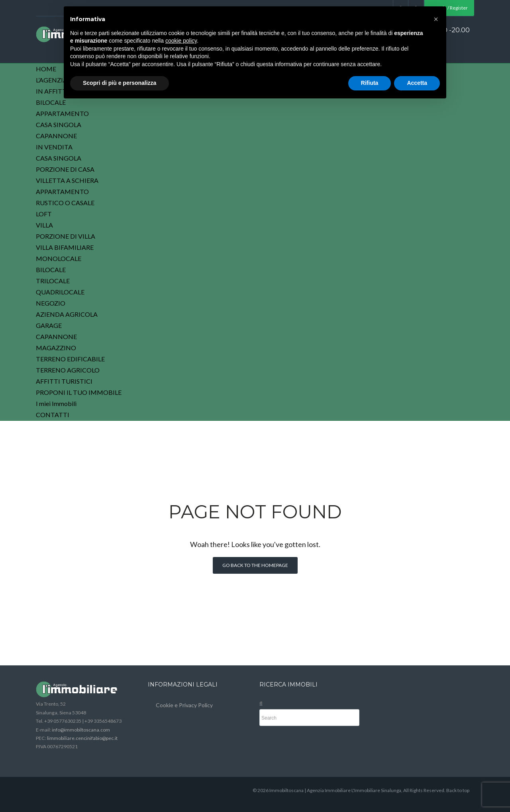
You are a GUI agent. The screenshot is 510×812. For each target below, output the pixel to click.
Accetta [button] (417, 83)
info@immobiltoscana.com (81, 730)
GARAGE (49, 325)
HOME (46, 69)
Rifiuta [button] (370, 83)
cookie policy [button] (181, 41)
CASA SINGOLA (59, 125)
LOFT (44, 214)
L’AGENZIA (52, 80)
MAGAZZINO (56, 348)
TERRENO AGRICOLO (68, 370)
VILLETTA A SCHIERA (67, 180)
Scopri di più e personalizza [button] (120, 83)
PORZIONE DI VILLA (66, 236)
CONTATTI (53, 415)
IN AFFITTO (54, 91)
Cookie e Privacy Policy (184, 705)
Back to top (458, 790)
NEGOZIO (51, 303)
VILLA (44, 225)
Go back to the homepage (255, 565)
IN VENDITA (54, 147)
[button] (436, 19)
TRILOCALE (53, 281)
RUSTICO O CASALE (65, 203)
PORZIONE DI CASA (65, 169)
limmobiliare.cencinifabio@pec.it (82, 738)
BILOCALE (51, 102)
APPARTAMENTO (62, 113)
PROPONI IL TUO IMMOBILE (79, 392)
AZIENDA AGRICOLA (67, 314)
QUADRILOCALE (60, 292)
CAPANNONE (56, 136)
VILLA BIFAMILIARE (65, 247)
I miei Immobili (56, 403)
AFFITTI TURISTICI (64, 381)
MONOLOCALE (59, 258)
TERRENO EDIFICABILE (70, 359)
